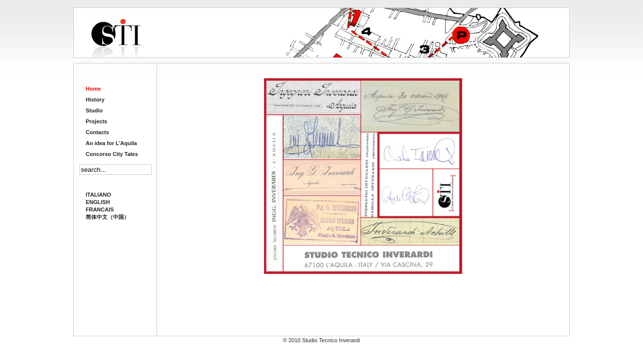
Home (93, 89)
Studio (94, 110)
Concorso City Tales (112, 154)
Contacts (97, 132)
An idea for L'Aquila (111, 143)
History (95, 100)
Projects (96, 121)
